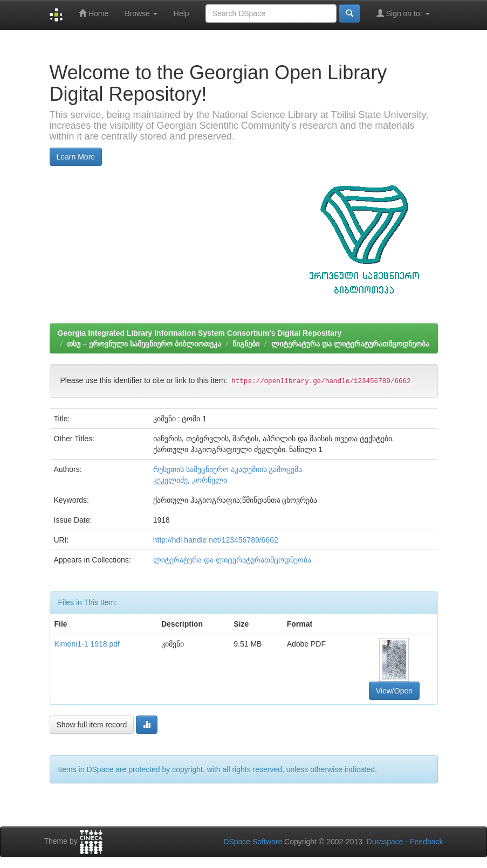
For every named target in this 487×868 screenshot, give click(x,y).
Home (94, 13)
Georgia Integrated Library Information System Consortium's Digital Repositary (200, 333)
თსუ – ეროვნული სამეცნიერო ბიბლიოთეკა (144, 344)
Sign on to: (403, 13)
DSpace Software (253, 842)
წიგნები (246, 344)
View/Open (394, 691)
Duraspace (385, 842)
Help (181, 13)
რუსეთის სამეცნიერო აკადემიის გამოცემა (228, 469)
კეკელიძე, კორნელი (190, 480)
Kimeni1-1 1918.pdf (87, 644)
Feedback (426, 842)
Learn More (76, 157)
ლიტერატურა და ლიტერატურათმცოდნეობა (350, 344)
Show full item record (92, 725)
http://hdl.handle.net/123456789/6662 (216, 540)
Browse (141, 13)
